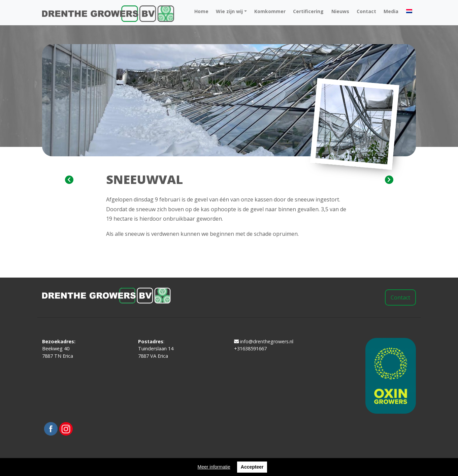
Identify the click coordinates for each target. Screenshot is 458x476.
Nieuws (340, 11)
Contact (366, 11)
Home (201, 11)
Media (391, 11)
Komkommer (270, 11)
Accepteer (252, 467)
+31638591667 (250, 348)
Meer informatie (214, 467)
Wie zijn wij (229, 11)
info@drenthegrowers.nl (264, 341)
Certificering (308, 11)
